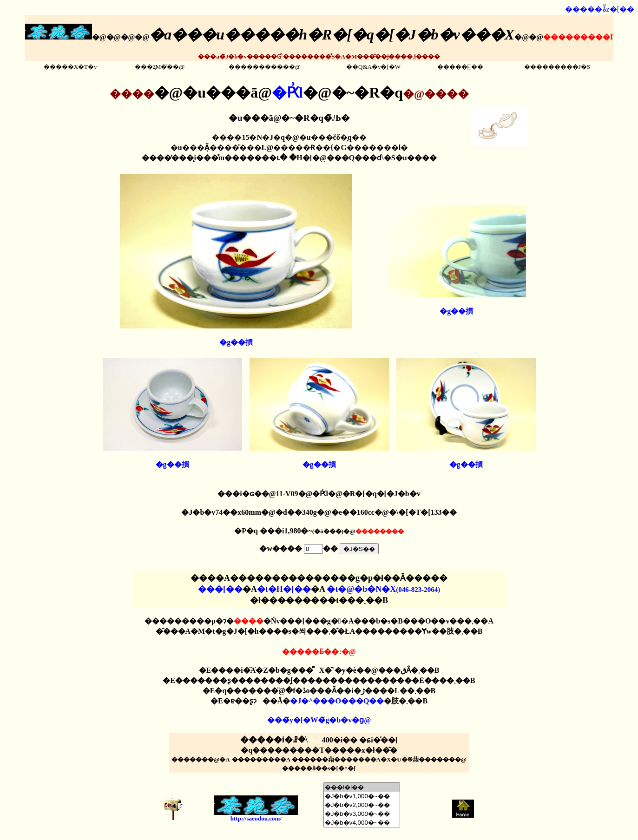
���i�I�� (362, 787)
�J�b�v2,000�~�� (362, 805)
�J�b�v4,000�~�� (362, 823)
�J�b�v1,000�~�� (362, 796)
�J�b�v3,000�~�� (362, 814)
